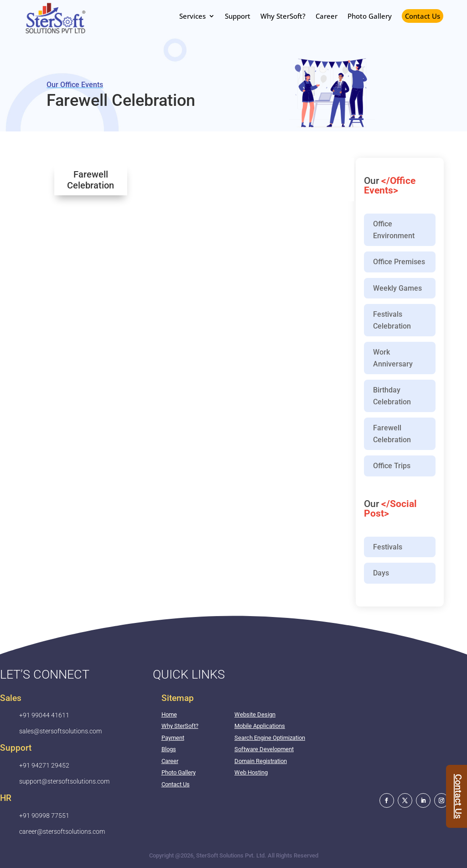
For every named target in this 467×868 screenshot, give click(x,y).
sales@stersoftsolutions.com (60, 731)
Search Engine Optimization (270, 738)
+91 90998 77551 (44, 816)
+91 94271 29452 (44, 765)
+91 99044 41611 (44, 715)
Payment (173, 738)
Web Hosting (251, 772)
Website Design (255, 714)
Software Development (264, 749)
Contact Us (423, 16)
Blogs (169, 749)
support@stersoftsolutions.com (64, 781)
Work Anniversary (393, 358)
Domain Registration (261, 761)
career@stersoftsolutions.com (62, 831)
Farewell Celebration (392, 434)
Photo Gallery (179, 772)
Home (169, 714)
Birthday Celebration (392, 396)
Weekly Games (397, 288)
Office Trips (392, 466)
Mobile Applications (260, 726)
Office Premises (399, 262)
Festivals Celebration (392, 320)
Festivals (388, 547)
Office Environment (394, 230)
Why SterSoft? (180, 726)
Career (170, 761)
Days (381, 573)
